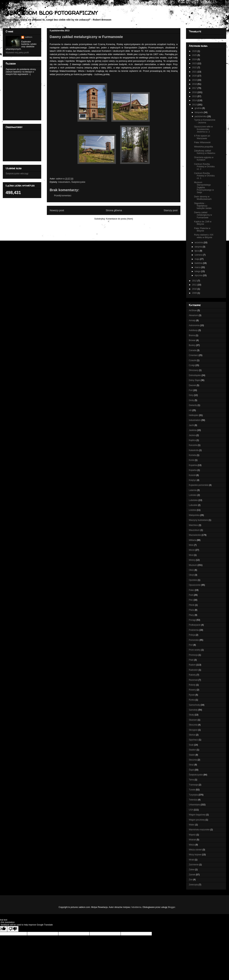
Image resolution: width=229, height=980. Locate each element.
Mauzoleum (194, 530)
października (201, 116)
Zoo (191, 880)
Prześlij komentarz (63, 196)
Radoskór (193, 670)
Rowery (192, 690)
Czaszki (193, 360)
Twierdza (193, 800)
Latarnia (193, 490)
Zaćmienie (194, 865)
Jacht (191, 425)
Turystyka (193, 795)
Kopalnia (193, 465)
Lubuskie (193, 505)
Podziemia (194, 630)
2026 (195, 51)
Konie (192, 460)
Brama (192, 335)
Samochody (194, 705)
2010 (195, 289)
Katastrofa (194, 450)
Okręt (191, 575)
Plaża (191, 610)
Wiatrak (192, 840)
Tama (191, 780)
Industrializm (64, 182)
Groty (191, 400)
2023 (195, 63)
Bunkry (192, 345)
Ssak (191, 745)
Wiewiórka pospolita (204, 147)
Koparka (193, 470)
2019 (195, 80)
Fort (191, 390)
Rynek (192, 695)
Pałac (191, 590)
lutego (198, 271)
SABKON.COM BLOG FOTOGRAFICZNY (50, 13)
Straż (191, 765)
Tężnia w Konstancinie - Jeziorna (205, 121)
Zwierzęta (193, 885)
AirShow (193, 310)
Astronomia (194, 325)
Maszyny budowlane (198, 520)
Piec (191, 600)
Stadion (192, 750)
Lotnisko (193, 495)
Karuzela (193, 445)
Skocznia (193, 725)
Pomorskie (194, 640)
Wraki (191, 860)
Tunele (192, 790)
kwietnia (199, 263)
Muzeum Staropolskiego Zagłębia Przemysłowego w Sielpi (204, 187)
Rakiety (192, 675)
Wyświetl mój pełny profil (17, 53)
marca (198, 267)
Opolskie (193, 580)
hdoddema (136, 907)
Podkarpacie (195, 625)
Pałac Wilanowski (202, 142)
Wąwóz (192, 835)
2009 (195, 293)
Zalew (192, 870)
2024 (195, 59)
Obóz (191, 570)
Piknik (192, 605)
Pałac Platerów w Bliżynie (202, 230)
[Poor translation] (13, 929)
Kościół (192, 475)
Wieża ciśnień (195, 850)
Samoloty (193, 710)
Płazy (191, 615)
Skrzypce (193, 730)
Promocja (193, 655)
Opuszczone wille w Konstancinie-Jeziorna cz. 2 (203, 129)
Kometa (192, 455)
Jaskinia (193, 430)
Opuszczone (195, 585)
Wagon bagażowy (197, 815)
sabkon (29, 37)
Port (191, 645)
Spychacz (193, 740)
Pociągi (192, 620)
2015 (195, 96)
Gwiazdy (193, 405)
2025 (195, 55)
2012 (195, 281)
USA (191, 810)
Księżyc (192, 480)
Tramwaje (193, 785)
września (199, 243)
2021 (195, 72)
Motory (192, 560)
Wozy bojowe (195, 855)
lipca (197, 251)
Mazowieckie (195, 535)
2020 (195, 76)
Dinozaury (194, 370)
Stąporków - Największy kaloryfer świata (203, 206)
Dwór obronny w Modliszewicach (203, 198)
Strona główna (114, 210)
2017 (195, 88)
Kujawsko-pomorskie (199, 485)
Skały (191, 715)
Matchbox (193, 525)
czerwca (199, 255)
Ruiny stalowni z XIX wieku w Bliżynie (204, 236)
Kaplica (192, 440)
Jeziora (192, 435)
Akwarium (194, 315)
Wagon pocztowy (197, 820)
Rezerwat (193, 680)
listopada (199, 112)
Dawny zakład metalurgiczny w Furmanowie (203, 215)
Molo (191, 545)
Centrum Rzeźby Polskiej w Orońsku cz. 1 (204, 176)
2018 (195, 84)
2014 (195, 100)
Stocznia (193, 760)
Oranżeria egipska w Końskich (204, 159)
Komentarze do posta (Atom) (119, 219)
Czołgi (192, 365)
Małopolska (194, 515)
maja (197, 259)
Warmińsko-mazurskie (199, 830)
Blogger (171, 907)
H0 (190, 410)
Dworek (192, 385)
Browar (192, 340)
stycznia (199, 275)
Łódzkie (192, 510)
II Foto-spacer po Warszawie (202, 137)
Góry (191, 395)
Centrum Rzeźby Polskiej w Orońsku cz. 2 (204, 167)
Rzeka (192, 700)
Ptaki (191, 660)
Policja (192, 635)
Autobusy (193, 330)
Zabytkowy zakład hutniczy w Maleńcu (205, 152)
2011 (195, 285)
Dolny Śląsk (194, 380)
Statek (192, 755)
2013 (195, 105)
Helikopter (194, 415)
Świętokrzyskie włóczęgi (17, 174)
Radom (192, 665)
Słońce (192, 735)
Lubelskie (193, 500)
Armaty (192, 320)
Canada (193, 350)
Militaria (192, 540)
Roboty (192, 685)
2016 (195, 92)
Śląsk (191, 770)
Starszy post (171, 210)
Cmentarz (193, 355)
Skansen (193, 720)
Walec (192, 825)
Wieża (192, 845)
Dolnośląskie (195, 375)
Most (191, 555)
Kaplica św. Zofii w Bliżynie (203, 223)
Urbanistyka (194, 805)
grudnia (198, 108)
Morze (192, 550)
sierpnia (199, 247)
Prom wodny (195, 650)
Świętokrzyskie (78, 182)
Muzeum (193, 565)
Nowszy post (57, 210)
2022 (195, 68)
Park (191, 595)
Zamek (192, 875)
